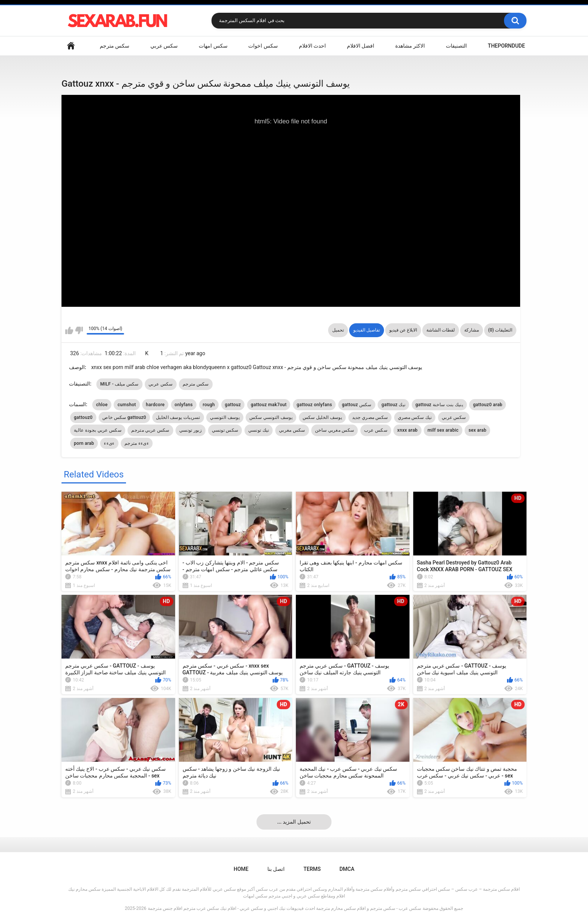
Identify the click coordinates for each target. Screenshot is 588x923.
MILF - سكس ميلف (119, 384)
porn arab (84, 443)
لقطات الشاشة (441, 330)
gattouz (233, 405)
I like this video (69, 330)
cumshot (127, 405)
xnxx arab (407, 430)
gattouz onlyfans (314, 405)
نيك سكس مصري (415, 417)
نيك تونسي (259, 430)
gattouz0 (83, 417)
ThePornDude (506, 46)
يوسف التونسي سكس (271, 417)
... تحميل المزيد (294, 822)
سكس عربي (164, 46)
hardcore (155, 405)
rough (209, 405)
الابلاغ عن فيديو (403, 330)
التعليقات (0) (500, 330)
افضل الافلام (361, 46)
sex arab (477, 430)
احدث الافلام (312, 46)
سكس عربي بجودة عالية (98, 430)
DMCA (347, 869)
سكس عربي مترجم (150, 430)
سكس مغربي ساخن (334, 430)
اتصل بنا (276, 869)
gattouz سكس (357, 405)
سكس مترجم (115, 46)
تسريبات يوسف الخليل (178, 417)
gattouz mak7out (269, 405)
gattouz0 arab (487, 405)
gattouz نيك (393, 405)
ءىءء (109, 443)
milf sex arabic (443, 430)
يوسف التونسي (225, 417)
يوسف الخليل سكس (322, 417)
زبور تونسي (190, 430)
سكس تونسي (225, 430)
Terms (312, 869)
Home (71, 46)
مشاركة (472, 330)
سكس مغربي (292, 430)
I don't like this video (79, 330)
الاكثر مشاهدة (410, 46)
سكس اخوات (263, 46)
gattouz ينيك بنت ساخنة (439, 405)
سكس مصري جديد (370, 417)
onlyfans (184, 405)
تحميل (338, 330)
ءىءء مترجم (137, 443)
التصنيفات (456, 46)
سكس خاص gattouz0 (124, 417)
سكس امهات (213, 46)
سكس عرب (376, 430)
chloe (102, 405)
